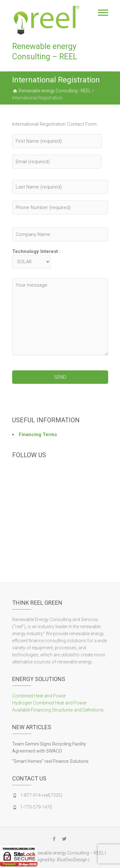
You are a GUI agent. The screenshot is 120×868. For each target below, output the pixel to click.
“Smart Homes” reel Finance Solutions (50, 761)
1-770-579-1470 (36, 807)
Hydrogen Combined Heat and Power (49, 703)
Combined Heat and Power (39, 696)
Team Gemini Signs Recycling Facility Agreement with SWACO (49, 747)
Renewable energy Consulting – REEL (45, 51)
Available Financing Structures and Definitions (58, 710)
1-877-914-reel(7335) (41, 795)
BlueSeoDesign (72, 860)
